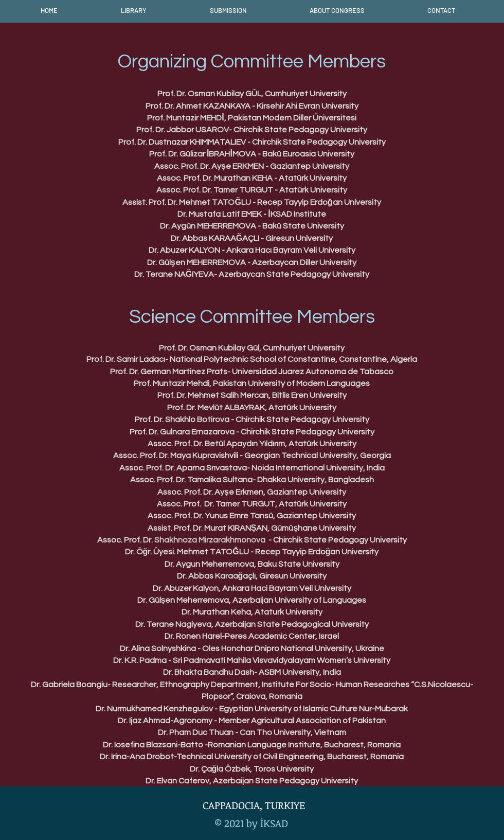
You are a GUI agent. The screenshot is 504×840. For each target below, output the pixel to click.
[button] (133, 10)
